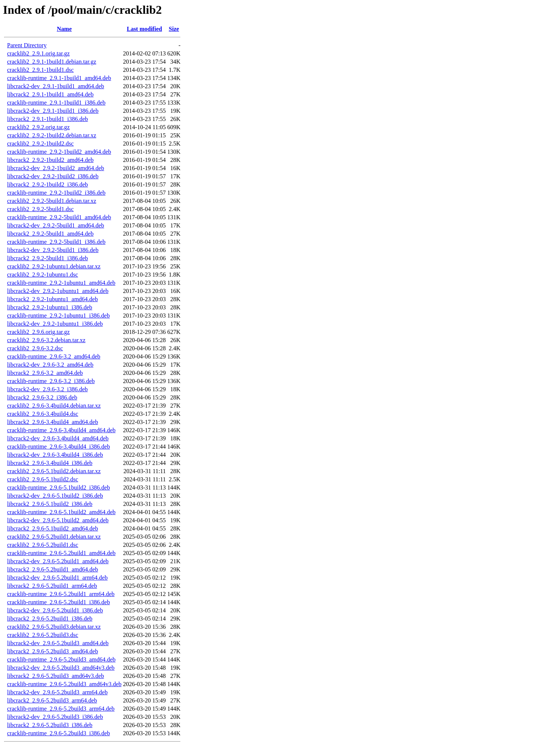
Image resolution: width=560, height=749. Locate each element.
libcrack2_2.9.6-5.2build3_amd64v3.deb (55, 676)
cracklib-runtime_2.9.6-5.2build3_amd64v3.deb (64, 684)
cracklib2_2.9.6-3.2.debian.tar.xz (46, 340)
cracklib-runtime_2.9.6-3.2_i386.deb (51, 381)
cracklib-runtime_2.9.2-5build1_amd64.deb (59, 217)
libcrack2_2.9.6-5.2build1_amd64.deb (52, 569)
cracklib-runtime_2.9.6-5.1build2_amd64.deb (61, 512)
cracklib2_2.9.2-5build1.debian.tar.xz (52, 201)
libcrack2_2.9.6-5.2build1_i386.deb (50, 619)
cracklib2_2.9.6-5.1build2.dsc (43, 479)
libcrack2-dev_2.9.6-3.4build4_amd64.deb (58, 438)
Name (64, 29)
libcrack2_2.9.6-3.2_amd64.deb (45, 373)
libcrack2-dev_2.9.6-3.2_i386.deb (47, 389)
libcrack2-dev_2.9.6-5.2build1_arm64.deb (57, 578)
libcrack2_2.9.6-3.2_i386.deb (42, 397)
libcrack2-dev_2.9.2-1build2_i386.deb (53, 176)
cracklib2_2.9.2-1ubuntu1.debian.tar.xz (54, 266)
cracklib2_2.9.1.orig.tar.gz (38, 53)
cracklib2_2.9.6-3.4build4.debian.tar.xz (54, 406)
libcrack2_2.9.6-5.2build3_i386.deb (50, 725)
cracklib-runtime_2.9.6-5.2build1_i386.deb (58, 602)
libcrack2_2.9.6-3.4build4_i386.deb (50, 463)
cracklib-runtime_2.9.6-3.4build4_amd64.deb (61, 430)
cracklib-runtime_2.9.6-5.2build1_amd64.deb (61, 553)
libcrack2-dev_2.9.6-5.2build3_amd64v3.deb (61, 668)
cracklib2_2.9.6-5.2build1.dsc (43, 545)
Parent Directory (27, 45)
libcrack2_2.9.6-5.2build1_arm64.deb (52, 586)
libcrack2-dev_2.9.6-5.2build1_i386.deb (55, 610)
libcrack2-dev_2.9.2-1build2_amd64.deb (56, 168)
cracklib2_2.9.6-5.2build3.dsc (43, 635)
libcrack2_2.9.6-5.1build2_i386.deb (50, 504)
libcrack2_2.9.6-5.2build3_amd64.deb (52, 651)
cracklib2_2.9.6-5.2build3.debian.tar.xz (54, 627)
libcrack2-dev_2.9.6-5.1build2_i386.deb (55, 496)
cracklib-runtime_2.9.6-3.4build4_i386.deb (58, 447)
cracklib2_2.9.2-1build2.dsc (40, 144)
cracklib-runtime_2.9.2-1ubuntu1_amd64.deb (61, 283)
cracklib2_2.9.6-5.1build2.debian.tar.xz (54, 471)
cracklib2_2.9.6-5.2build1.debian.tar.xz (54, 537)
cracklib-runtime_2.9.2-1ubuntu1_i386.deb (58, 315)
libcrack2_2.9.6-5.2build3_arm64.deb (52, 700)
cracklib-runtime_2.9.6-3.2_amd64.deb (54, 356)
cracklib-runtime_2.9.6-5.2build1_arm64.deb (61, 594)
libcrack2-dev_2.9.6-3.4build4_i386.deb (55, 455)
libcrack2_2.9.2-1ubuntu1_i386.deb (50, 307)
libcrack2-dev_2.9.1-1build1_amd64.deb (56, 86)
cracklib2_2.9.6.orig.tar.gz (38, 332)
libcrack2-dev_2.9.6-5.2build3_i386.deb (55, 717)
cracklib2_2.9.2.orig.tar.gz (38, 127)
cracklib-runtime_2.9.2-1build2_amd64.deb (59, 152)
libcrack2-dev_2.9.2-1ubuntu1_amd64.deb (58, 291)
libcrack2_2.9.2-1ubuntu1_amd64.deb (52, 299)
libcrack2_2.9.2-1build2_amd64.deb (50, 160)
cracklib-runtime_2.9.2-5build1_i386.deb (56, 242)
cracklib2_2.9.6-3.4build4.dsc (43, 414)
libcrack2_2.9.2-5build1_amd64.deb (50, 234)
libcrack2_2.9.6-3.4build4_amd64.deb (52, 422)
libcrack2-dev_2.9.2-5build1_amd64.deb (56, 225)
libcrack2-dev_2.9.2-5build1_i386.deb (53, 250)
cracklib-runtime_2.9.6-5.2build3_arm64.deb (61, 709)
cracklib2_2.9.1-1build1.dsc (40, 70)
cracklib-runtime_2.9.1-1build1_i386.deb (56, 103)
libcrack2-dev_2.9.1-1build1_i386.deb (53, 111)
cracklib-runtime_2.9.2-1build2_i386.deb (56, 193)
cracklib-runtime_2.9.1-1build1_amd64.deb (59, 78)
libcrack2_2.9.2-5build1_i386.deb (47, 258)
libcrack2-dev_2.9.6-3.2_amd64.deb (50, 365)
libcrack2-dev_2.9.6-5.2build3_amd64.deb (58, 643)
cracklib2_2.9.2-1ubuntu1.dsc (43, 275)
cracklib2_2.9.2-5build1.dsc (40, 209)
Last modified (145, 29)
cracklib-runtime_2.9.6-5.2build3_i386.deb (58, 733)
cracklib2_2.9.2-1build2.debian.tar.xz (52, 135)
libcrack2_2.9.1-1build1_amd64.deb (50, 94)
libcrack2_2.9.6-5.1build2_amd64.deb (52, 528)
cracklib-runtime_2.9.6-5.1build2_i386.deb (58, 487)
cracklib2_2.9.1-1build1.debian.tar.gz (52, 62)
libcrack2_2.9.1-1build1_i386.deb (47, 119)
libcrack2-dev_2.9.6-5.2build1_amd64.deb (58, 561)
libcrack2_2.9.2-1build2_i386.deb (47, 184)
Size (174, 29)
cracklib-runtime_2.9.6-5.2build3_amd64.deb (61, 659)
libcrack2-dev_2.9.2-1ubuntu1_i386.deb (55, 324)
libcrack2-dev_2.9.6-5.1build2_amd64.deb (58, 520)
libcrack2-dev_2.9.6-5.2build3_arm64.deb (57, 692)
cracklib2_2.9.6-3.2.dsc (35, 348)
